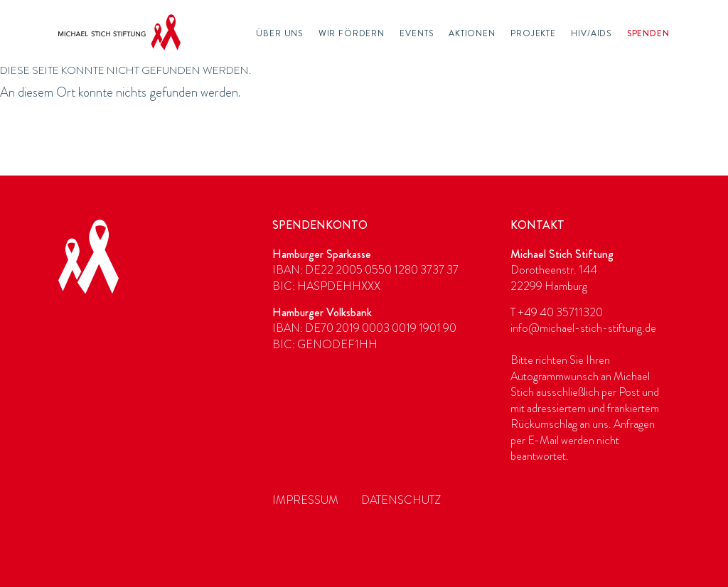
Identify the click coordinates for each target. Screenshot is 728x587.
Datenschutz (401, 500)
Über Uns (279, 33)
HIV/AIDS (591, 33)
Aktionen (472, 33)
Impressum (305, 500)
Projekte (533, 33)
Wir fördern (352, 33)
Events (416, 33)
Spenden (648, 33)
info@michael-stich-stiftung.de (583, 328)
